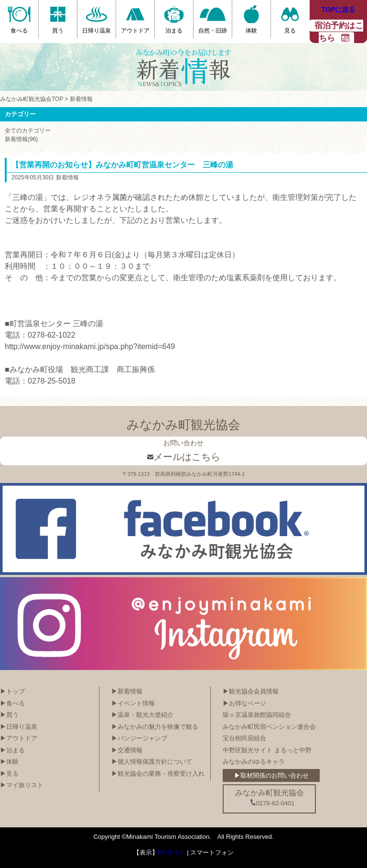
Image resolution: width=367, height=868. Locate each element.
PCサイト (172, 852)
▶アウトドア (19, 738)
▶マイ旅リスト (22, 785)
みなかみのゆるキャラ (254, 762)
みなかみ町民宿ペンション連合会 (269, 727)
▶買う (9, 715)
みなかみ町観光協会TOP (32, 99)
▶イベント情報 (133, 703)
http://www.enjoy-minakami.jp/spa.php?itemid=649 (90, 346)
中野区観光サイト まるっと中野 (267, 750)
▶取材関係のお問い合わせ (271, 775)
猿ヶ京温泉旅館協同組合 (257, 715)
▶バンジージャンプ (139, 738)
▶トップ (12, 691)
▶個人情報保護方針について (152, 762)
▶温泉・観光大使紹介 (142, 715)
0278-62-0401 (272, 803)
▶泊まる (12, 750)
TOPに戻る (339, 10)
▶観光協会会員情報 (251, 691)
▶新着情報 (127, 691)
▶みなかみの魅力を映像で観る (155, 727)
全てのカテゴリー (28, 131)
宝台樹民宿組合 (244, 738)
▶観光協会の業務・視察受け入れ (158, 774)
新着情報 (81, 99)
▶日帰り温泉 (19, 727)
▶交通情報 (127, 750)
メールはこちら (184, 457)
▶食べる (12, 703)
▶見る (9, 774)
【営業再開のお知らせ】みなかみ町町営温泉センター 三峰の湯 (122, 165)
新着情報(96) (21, 139)
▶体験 (9, 762)
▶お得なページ (244, 703)
